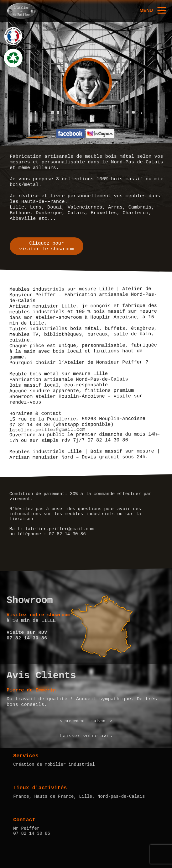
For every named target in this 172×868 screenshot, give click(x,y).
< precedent (73, 721)
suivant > (102, 721)
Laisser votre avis (86, 736)
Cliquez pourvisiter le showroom (47, 246)
